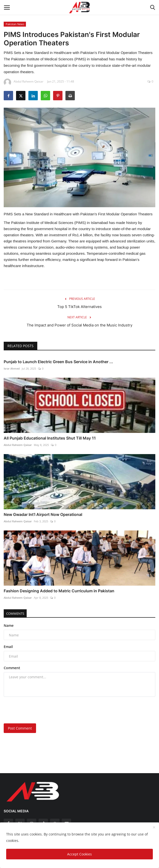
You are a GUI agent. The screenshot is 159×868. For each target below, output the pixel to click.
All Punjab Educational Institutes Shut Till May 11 (50, 438)
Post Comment (20, 728)
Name (9, 625)
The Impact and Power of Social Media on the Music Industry (79, 325)
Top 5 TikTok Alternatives (79, 307)
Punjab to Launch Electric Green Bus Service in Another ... (58, 362)
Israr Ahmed (12, 368)
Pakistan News (15, 24)
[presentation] (34, 708)
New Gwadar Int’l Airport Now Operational (43, 514)
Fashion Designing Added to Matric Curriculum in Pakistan (59, 591)
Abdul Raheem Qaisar (18, 445)
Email (8, 647)
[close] (154, 828)
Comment (12, 668)
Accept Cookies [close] (79, 854)
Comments (15, 613)
